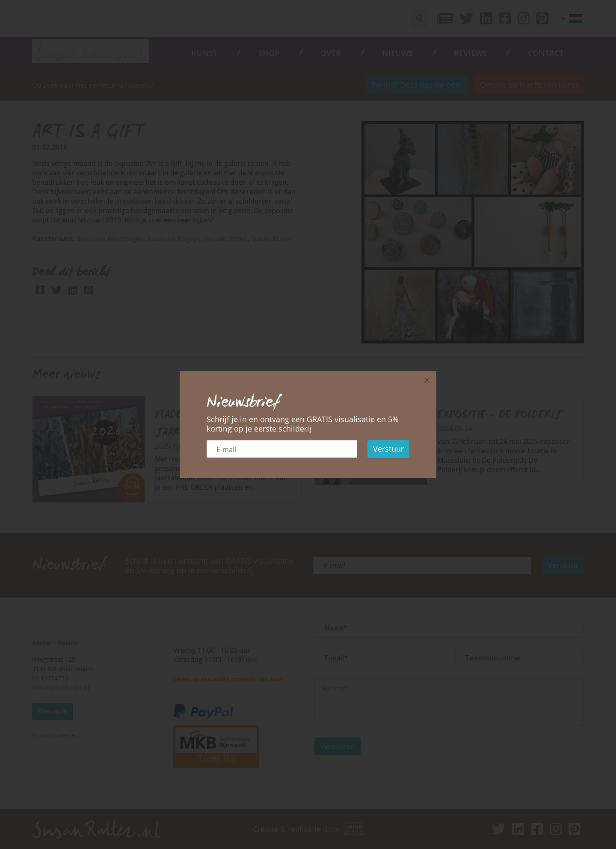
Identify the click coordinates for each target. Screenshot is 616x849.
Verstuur (388, 449)
